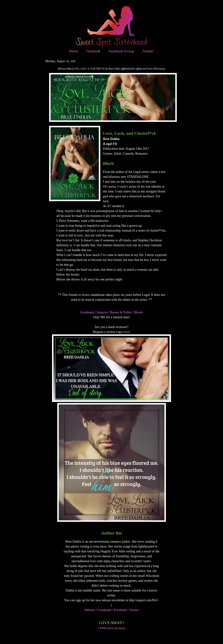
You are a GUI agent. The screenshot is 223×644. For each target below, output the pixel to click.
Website (90, 610)
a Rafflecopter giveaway (112, 628)
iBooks (138, 312)
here (126, 332)
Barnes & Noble (121, 312)
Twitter (148, 51)
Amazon (102, 312)
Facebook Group (121, 51)
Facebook (93, 51)
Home (74, 51)
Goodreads (87, 312)
